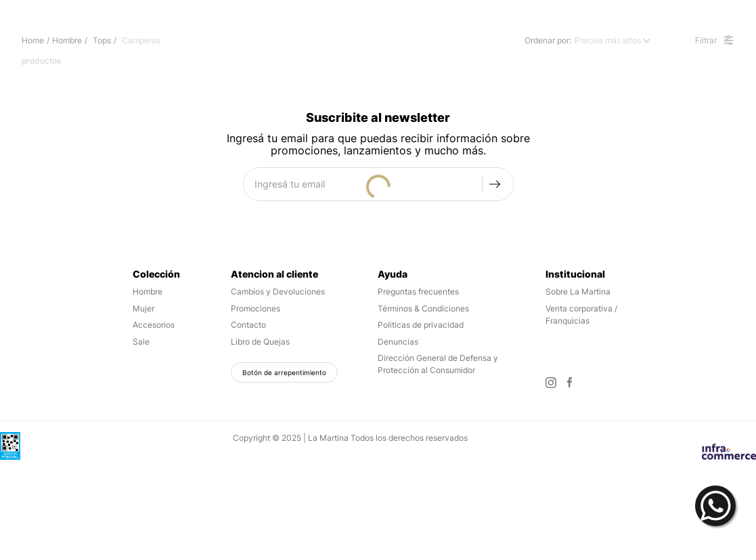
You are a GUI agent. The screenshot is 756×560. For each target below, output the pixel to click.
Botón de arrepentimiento (284, 372)
